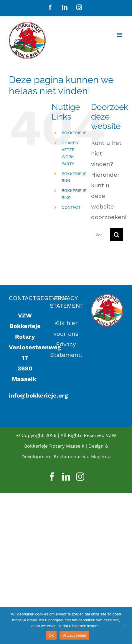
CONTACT (71, 207)
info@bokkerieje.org (38, 395)
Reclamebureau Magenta (82, 457)
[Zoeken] (117, 235)
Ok (51, 635)
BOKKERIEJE (74, 133)
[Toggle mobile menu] (120, 35)
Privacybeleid (74, 635)
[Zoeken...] (101, 235)
